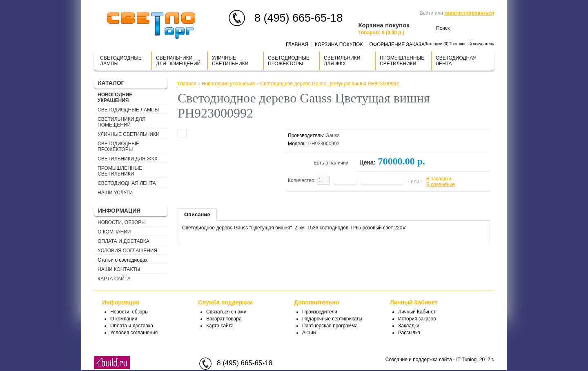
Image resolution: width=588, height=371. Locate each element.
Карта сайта (114, 279)
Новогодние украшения (115, 98)
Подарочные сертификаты (332, 319)
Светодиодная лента (456, 61)
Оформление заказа (397, 44)
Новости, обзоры (122, 222)
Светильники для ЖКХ (342, 61)
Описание (197, 214)
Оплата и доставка (124, 241)
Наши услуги (115, 193)
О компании (114, 232)
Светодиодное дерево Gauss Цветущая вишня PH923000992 (330, 84)
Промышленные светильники (402, 61)
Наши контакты (119, 269)
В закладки (439, 179)
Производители (320, 312)
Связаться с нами (226, 312)
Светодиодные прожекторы (289, 61)
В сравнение (441, 184)
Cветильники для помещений (178, 61)
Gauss (333, 136)
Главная (297, 44)
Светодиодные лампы (121, 61)
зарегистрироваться (469, 13)
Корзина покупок (339, 44)
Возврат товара (224, 319)
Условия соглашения (127, 251)
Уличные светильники (230, 61)
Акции (309, 333)
